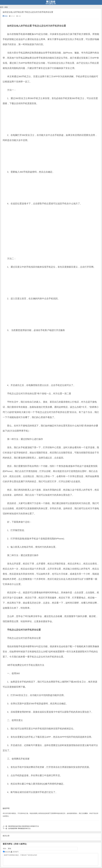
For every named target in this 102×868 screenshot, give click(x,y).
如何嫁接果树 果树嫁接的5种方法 (17, 828)
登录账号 (15, 852)
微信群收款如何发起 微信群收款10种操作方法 (21, 826)
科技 (6, 7)
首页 (1, 7)
